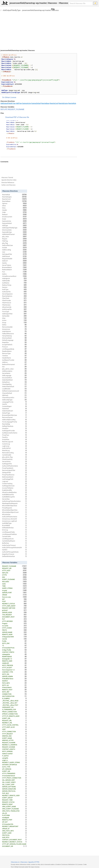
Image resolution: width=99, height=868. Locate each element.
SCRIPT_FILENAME (15, 579)
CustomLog (15, 444)
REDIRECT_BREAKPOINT (15, 826)
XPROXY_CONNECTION (15, 714)
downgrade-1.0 (15, 659)
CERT (15, 729)
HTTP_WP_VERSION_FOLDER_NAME (15, 844)
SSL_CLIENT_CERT (15, 784)
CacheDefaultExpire (15, 541)
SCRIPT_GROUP (15, 798)
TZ (15, 645)
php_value (15, 236)
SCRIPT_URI (15, 771)
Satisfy (15, 263)
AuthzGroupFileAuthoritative (15, 501)
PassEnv (15, 437)
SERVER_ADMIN (15, 676)
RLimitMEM (15, 525)
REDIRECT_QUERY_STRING (15, 762)
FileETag (15, 241)
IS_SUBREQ (15, 698)
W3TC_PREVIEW (15, 665)
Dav (15, 367)
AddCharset (15, 256)
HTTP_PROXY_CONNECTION (15, 778)
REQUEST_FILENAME (16, 109)
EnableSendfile (15, 490)
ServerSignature (15, 294)
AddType (19, 103)
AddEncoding (15, 250)
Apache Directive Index (9, 180)
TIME (15, 586)
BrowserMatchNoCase (15, 415)
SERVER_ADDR (15, 612)
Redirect (15, 214)
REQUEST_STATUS (15, 802)
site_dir (15, 813)
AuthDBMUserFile (15, 495)
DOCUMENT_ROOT (15, 617)
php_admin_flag (15, 457)
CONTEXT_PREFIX (15, 652)
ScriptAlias (15, 439)
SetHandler (15, 316)
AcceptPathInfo (15, 345)
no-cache (15, 626)
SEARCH (15, 681)
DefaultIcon (15, 382)
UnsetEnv (15, 428)
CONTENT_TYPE (15, 672)
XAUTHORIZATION (15, 696)
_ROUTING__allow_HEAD (15, 701)
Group (15, 322)
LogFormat (15, 446)
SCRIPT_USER (15, 833)
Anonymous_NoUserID (15, 519)
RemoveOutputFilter (15, 470)
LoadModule (15, 389)
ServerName (15, 373)
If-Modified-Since (15, 679)
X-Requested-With (15, 637)
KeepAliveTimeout (15, 554)
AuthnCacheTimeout (15, 545)
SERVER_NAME (15, 632)
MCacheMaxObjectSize (15, 510)
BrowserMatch (15, 267)
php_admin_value (15, 369)
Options (15, 203)
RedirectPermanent (15, 364)
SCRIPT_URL (15, 718)
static (15, 584)
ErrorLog (15, 530)
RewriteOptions (15, 296)
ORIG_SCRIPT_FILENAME (15, 809)
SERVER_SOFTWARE (15, 787)
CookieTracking (15, 484)
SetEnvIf (15, 261)
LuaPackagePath (15, 479)
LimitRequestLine (15, 539)
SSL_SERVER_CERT (15, 780)
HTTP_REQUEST (15, 734)
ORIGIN (15, 595)
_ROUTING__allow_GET (15, 703)
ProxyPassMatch (15, 468)
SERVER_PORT (15, 593)
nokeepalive (15, 654)
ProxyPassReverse (15, 475)
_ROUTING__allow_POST (15, 705)
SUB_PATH (15, 837)
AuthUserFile (15, 292)
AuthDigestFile (15, 464)
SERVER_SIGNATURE (15, 789)
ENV (15, 577)
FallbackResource (15, 334)
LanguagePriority (15, 402)
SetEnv (15, 274)
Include (15, 248)
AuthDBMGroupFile (15, 497)
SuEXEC (15, 550)
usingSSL (15, 758)
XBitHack (15, 395)
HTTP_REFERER (15, 621)
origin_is (15, 760)
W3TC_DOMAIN (15, 751)
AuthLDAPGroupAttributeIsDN (15, 547)
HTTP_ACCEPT (15, 668)
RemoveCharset (15, 417)
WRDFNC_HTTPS (15, 740)
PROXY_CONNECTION (15, 712)
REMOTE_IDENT (15, 804)
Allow (15, 206)
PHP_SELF (15, 793)
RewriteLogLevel (15, 442)
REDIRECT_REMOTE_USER (15, 795)
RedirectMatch (15, 270)
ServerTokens (15, 265)
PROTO (15, 630)
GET (15, 599)
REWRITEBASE (15, 657)
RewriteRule (72, 103)
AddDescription (15, 371)
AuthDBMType (15, 523)
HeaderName (15, 358)
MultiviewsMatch (15, 477)
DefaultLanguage (15, 340)
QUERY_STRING (15, 588)
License (13, 97)
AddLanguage (15, 375)
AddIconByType (15, 400)
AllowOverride (15, 307)
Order (15, 212)
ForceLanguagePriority (15, 422)
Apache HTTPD (34, 862)
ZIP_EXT (15, 822)
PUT (15, 619)
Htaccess (24, 862)
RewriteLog (15, 450)
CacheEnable (15, 536)
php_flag (15, 243)
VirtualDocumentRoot (15, 276)
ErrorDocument (15, 217)
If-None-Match (15, 687)
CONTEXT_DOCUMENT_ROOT (15, 840)
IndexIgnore (15, 278)
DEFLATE (4, 109)
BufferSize (15, 543)
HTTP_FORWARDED (15, 773)
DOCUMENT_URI (14, 846)
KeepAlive (15, 342)
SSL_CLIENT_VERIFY (15, 782)
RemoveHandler (15, 327)
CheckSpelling (15, 384)
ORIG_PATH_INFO (15, 831)
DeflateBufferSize (15, 528)
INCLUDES (15, 582)
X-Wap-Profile (15, 650)
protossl (15, 610)
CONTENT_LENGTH (15, 749)
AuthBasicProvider (15, 360)
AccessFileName (15, 488)
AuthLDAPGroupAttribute (15, 552)
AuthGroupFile (15, 309)
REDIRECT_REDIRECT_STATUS (15, 842)
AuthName (15, 283)
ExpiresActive (27, 103)
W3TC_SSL (15, 674)
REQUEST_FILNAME (15, 743)
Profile (15, 641)
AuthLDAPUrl (15, 448)
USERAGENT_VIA (15, 707)
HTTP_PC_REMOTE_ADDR (15, 716)
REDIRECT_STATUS (15, 604)
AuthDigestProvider (15, 431)
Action (15, 320)
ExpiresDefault (36, 103)
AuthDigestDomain (15, 486)
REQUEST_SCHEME (15, 747)
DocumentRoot (15, 378)
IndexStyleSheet (15, 380)
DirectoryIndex (15, 230)
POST (15, 601)
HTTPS (15, 575)
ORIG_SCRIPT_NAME (15, 806)
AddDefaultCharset (15, 234)
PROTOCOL (15, 835)
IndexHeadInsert (15, 411)
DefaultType (15, 413)
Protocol (15, 347)
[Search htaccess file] (81, 3)
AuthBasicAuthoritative (15, 433)
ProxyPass (15, 435)
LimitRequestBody (15, 349)
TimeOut (15, 356)
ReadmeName (15, 351)
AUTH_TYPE (15, 767)
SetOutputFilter (15, 254)
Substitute (15, 409)
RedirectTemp (15, 285)
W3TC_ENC (15, 643)
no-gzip (15, 590)
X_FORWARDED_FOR (15, 709)
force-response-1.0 (15, 670)
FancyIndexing (15, 336)
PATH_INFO (15, 683)
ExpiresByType (15, 232)
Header (15, 210)
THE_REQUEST (15, 615)
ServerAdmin (15, 461)
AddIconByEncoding (15, 420)
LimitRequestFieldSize (15, 534)
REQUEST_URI (15, 568)
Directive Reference (8, 183)
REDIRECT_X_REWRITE (15, 745)
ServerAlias (15, 499)
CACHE (15, 639)
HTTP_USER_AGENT (15, 606)
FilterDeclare (15, 305)
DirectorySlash (15, 338)
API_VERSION (15, 769)
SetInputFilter (15, 472)
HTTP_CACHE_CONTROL (15, 725)
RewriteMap (15, 424)
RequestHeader (15, 259)
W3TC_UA (15, 685)
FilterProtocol (15, 303)
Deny (15, 208)
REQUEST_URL (15, 720)
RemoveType (15, 353)
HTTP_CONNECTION (15, 732)
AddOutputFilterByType (12, 10)
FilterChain (15, 298)
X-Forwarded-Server (15, 776)
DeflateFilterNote (15, 426)
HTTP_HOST (15, 570)
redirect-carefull (15, 754)
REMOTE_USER (15, 661)
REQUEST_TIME (15, 800)
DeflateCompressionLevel (15, 391)
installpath (15, 818)
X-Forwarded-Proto (15, 648)
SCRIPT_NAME (15, 738)
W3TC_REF (15, 692)
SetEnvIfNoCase (15, 245)
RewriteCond (54, 103)
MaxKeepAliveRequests (15, 503)
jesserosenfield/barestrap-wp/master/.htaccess (40, 10)
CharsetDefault (15, 393)
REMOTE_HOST (15, 690)
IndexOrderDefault (15, 386)
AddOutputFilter (15, 314)
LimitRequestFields (15, 532)
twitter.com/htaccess (8, 185)
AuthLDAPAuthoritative (15, 517)
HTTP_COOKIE (15, 628)
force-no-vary (15, 597)
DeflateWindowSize (15, 556)
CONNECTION (15, 694)
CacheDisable (15, 455)
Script (15, 219)
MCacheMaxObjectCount (15, 512)
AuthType (15, 289)
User (15, 252)
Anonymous (15, 329)
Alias (15, 318)
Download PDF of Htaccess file (17, 117)
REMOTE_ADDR (15, 634)
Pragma (15, 623)
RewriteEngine (63, 103)
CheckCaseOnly (15, 459)
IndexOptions (15, 331)
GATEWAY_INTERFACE (15, 765)
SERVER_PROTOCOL (15, 791)
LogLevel (15, 481)
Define (15, 325)
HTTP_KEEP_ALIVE (15, 727)
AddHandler (15, 281)
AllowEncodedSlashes (15, 492)
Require (15, 239)
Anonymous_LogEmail (15, 521)
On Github (6, 97)
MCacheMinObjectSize (15, 506)
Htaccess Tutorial (7, 178)
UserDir (15, 404)
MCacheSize (15, 514)
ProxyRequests (15, 508)
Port (15, 272)
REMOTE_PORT (15, 820)
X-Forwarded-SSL (15, 824)
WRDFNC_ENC (15, 736)
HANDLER (15, 663)
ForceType (15, 311)
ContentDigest (15, 406)
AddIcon (15, 362)
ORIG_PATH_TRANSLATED (15, 811)
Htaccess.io (15, 862)
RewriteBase (45, 103)
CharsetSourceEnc (15, 397)
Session (15, 287)
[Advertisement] (49, 29)
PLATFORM (15, 815)
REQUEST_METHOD (15, 608)
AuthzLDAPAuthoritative (15, 466)
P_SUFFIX (15, 756)
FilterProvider (15, 300)
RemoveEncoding (15, 453)
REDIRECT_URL (15, 723)
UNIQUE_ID (15, 829)
